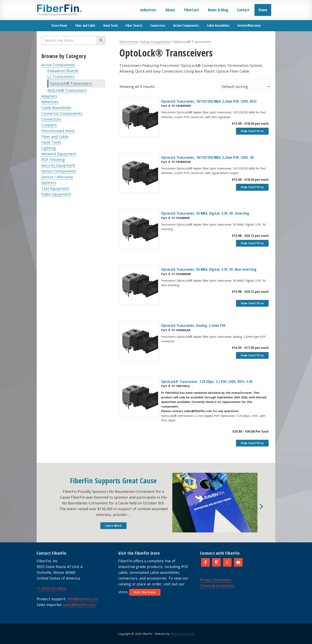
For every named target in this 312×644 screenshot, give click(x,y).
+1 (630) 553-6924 (51, 589)
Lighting (49, 148)
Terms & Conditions (217, 586)
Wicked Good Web (182, 634)
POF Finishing (53, 160)
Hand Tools (51, 142)
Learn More (113, 526)
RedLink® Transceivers (67, 90)
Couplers (49, 125)
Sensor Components (59, 171)
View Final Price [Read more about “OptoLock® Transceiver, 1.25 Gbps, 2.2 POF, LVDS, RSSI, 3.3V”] (252, 443)
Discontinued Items (58, 131)
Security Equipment (58, 165)
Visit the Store (145, 592)
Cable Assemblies (56, 108)
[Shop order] (246, 87)
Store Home (129, 42)
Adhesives (50, 102)
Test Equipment (55, 188)
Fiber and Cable (55, 136)
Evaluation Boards (63, 71)
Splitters (49, 183)
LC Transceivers (61, 76)
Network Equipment (59, 154)
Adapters (49, 96)
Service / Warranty (57, 177)
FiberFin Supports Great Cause (113, 481)
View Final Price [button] (252, 131)
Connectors (51, 119)
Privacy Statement (216, 580)
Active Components (58, 65)
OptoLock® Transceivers (71, 83)
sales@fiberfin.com (79, 605)
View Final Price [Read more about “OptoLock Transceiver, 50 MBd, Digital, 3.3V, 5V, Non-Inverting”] (252, 303)
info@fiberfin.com (83, 599)
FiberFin (59, 10)
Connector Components (62, 113)
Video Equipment (56, 194)
